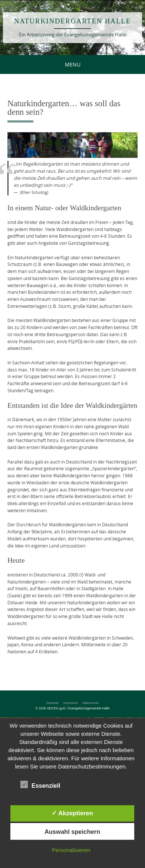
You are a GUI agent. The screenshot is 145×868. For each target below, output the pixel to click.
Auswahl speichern (72, 832)
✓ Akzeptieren (72, 813)
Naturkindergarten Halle (72, 21)
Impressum (71, 703)
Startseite (52, 703)
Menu (73, 64)
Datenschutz (90, 703)
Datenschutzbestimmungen (92, 766)
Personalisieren (71, 850)
